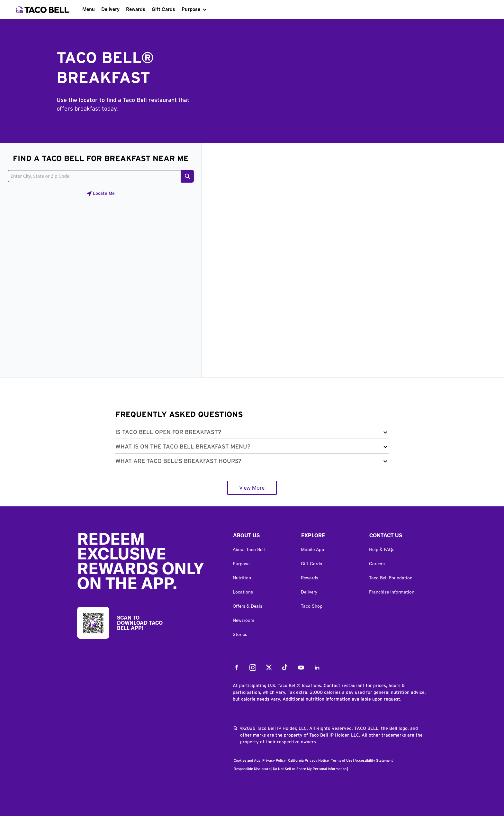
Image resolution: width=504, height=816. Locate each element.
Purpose (191, 9)
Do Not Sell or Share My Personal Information (310, 769)
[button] (252, 434)
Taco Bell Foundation (391, 578)
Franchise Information (392, 592)
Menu (89, 9)
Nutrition (242, 578)
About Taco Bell (249, 549)
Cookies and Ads (247, 761)
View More (252, 488)
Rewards (136, 9)
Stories (240, 634)
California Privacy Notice (308, 761)
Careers (377, 564)
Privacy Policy (274, 761)
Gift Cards (163, 9)
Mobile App (312, 549)
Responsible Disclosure (252, 769)
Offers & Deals (248, 606)
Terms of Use (342, 761)
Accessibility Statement (374, 761)
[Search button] (187, 176)
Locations (243, 592)
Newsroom (243, 620)
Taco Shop (312, 606)
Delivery (110, 9)
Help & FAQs (382, 549)
